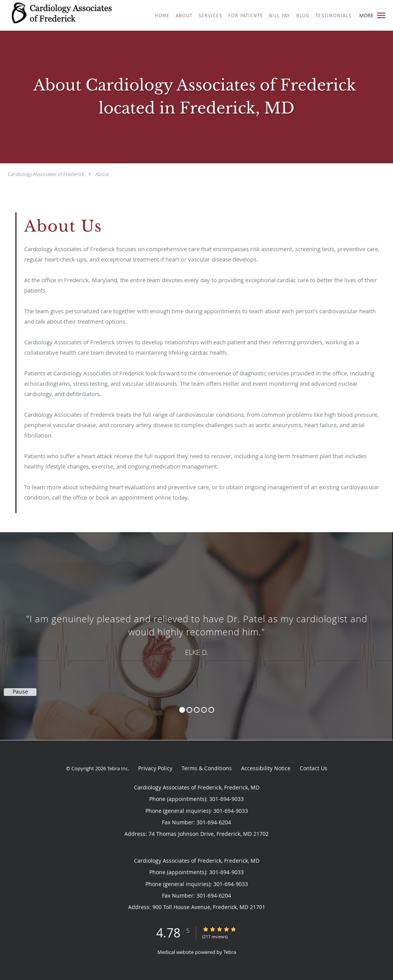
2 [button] (189, 710)
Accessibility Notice (266, 768)
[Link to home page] (67, 15)
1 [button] (182, 710)
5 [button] (211, 710)
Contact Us (314, 768)
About (102, 174)
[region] (196, 628)
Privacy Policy (155, 768)
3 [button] (197, 710)
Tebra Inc (117, 768)
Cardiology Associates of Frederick (46, 174)
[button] (381, 15)
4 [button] (204, 710)
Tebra (230, 952)
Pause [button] (20, 692)
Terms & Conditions (207, 768)
